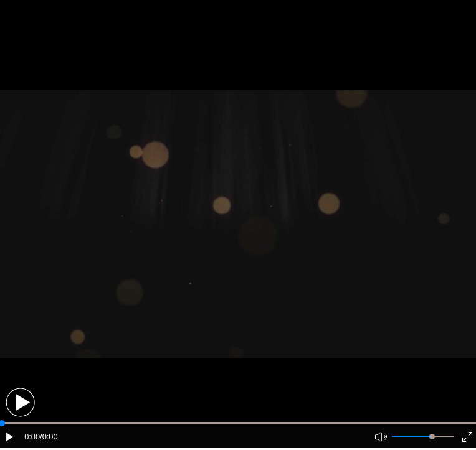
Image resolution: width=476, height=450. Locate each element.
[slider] (432, 437)
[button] (20, 402)
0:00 (32, 437)
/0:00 (49, 437)
